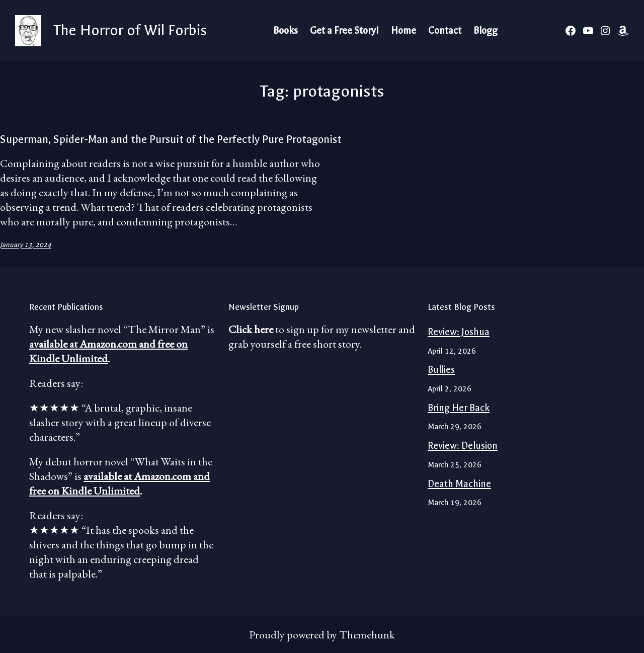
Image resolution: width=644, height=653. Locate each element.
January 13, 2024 (26, 245)
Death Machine (459, 484)
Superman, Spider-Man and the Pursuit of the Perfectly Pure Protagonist (171, 139)
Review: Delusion (463, 446)
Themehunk (367, 635)
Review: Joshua (459, 332)
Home (404, 31)
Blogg (486, 31)
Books (286, 31)
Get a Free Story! (344, 31)
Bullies (441, 370)
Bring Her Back (459, 408)
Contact (445, 31)
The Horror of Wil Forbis (130, 30)
